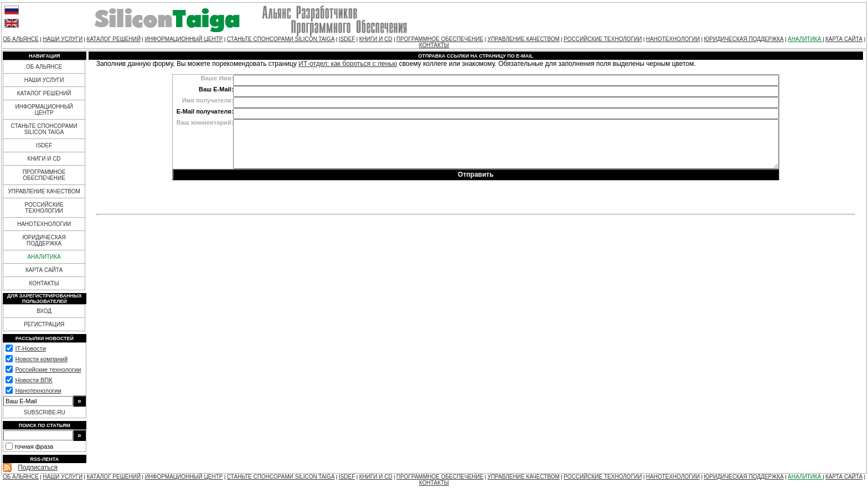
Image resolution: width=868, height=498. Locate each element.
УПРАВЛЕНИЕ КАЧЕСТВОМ (524, 39)
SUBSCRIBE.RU (45, 412)
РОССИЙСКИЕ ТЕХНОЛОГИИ (603, 39)
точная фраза (34, 446)
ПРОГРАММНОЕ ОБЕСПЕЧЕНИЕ (440, 39)
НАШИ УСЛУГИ (63, 39)
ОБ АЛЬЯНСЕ (21, 39)
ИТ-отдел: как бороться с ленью (348, 64)
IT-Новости (30, 348)
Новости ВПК (33, 380)
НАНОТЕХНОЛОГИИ (673, 39)
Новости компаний (41, 359)
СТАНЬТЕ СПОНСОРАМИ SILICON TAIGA (281, 39)
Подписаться (38, 468)
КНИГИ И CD (376, 39)
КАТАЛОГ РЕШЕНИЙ (113, 39)
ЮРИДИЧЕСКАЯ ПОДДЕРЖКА (743, 39)
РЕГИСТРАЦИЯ (44, 324)
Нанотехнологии (38, 391)
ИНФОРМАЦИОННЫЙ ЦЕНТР (184, 39)
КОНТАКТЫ (434, 45)
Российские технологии (48, 369)
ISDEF (347, 39)
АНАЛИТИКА (805, 39)
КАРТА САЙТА (844, 39)
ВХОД (44, 311)
